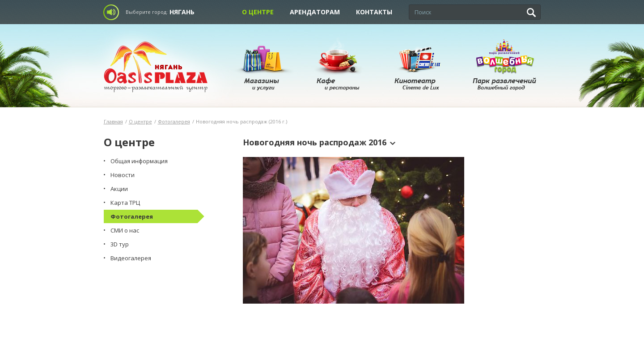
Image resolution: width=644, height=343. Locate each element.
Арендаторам (315, 12)
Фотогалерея (174, 121)
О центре (258, 12)
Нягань (182, 12)
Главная (113, 121)
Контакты (374, 12)
